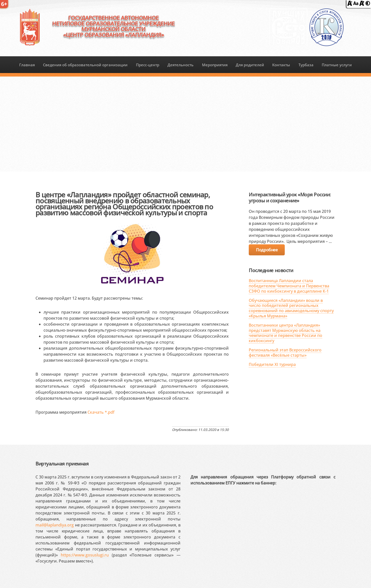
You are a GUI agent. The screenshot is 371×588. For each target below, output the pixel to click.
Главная (27, 65)
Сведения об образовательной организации (85, 65)
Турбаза (306, 65)
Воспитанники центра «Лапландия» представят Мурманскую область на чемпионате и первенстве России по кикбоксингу (285, 333)
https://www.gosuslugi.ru (85, 555)
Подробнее (267, 250)
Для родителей (250, 65)
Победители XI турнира (272, 364)
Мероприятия (215, 65)
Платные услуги (337, 65)
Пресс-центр (148, 65)
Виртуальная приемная (62, 464)
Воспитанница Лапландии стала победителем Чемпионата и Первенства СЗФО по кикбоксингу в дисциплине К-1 (289, 286)
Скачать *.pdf (101, 412)
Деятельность (180, 65)
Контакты (281, 65)
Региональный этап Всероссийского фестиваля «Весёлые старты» (285, 353)
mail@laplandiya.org (55, 525)
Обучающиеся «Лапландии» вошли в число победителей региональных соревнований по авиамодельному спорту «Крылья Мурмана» (291, 308)
